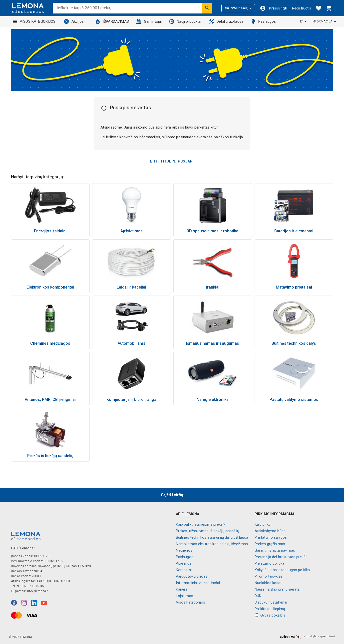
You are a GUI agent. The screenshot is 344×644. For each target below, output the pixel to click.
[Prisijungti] (274, 8)
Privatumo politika (270, 563)
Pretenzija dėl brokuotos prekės (281, 557)
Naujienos (184, 550)
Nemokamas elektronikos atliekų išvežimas (212, 544)
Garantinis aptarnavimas (275, 550)
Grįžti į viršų (172, 495)
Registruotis (302, 8)
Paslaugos (263, 21)
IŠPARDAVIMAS (112, 21)
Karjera (182, 589)
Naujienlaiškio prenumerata (277, 589)
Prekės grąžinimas (270, 544)
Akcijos (74, 21)
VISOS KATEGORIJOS (34, 21)
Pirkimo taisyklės (269, 576)
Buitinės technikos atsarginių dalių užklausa (212, 537)
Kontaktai (184, 570)
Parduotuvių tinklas (192, 576)
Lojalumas (184, 596)
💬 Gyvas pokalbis (270, 615)
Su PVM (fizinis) (238, 8)
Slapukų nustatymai (271, 602)
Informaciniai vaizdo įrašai (198, 583)
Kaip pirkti (263, 524)
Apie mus (184, 563)
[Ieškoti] (207, 8)
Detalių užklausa (226, 21)
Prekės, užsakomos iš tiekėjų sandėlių (208, 531)
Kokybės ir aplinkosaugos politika (282, 570)
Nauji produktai (185, 21)
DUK (258, 596)
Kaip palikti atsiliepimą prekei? (201, 524)
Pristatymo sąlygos (271, 537)
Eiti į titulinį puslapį (172, 161)
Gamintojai (149, 21)
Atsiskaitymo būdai (271, 531)
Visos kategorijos (191, 602)
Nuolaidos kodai (268, 583)
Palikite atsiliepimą (270, 609)
